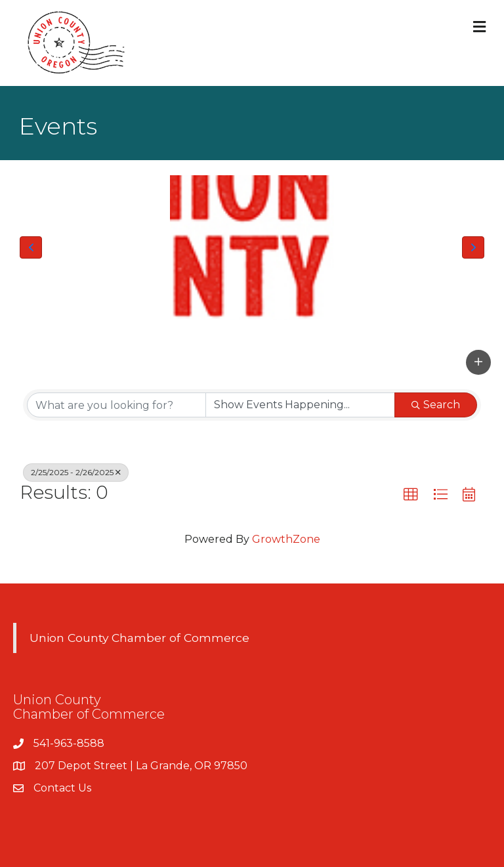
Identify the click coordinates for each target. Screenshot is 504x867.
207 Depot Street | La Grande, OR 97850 (141, 766)
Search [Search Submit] (436, 405)
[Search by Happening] (300, 405)
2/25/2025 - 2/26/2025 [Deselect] (76, 472)
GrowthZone (286, 539)
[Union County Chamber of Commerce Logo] (252, 247)
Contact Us (62, 788)
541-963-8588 (69, 743)
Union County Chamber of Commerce (139, 638)
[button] (31, 247)
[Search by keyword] (116, 405)
